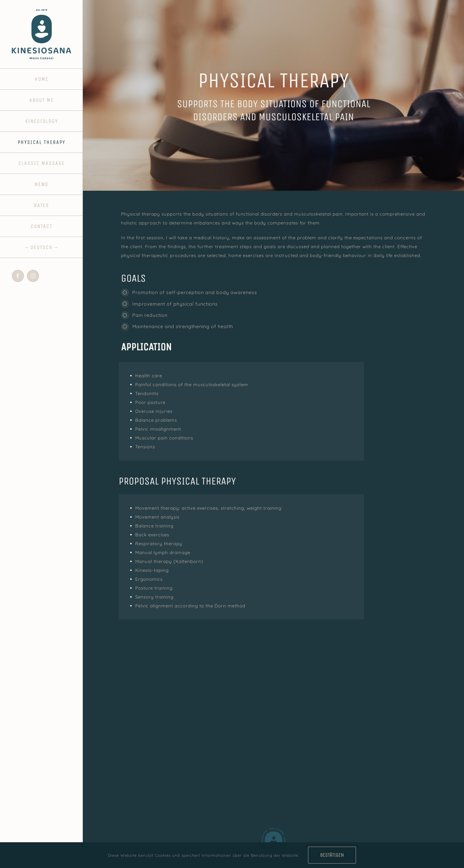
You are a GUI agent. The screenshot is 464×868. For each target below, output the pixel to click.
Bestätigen (332, 855)
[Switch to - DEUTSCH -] (41, 247)
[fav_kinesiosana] (273, 828)
